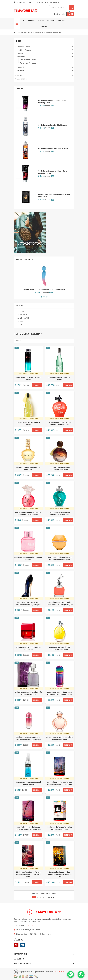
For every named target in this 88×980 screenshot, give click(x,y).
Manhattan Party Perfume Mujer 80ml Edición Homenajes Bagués (60, 693)
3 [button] (47, 297)
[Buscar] (62, 8)
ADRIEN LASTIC (23, 318)
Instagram (22, 945)
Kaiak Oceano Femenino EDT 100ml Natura (28, 378)
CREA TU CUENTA (52, 2)
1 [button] (41, 297)
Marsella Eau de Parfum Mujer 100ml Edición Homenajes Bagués (60, 603)
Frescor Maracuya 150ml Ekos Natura (28, 423)
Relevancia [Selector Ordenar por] (19, 341)
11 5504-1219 (29, 2)
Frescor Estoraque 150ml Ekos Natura (60, 378)
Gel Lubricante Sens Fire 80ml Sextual (53, 149)
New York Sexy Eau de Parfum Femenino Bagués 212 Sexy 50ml (28, 828)
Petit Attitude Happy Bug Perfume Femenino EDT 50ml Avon (28, 513)
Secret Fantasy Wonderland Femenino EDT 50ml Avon (60, 513)
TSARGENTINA (59, 972)
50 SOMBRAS (22, 315)
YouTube (16, 945)
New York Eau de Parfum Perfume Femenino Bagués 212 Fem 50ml (60, 783)
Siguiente (51, 897)
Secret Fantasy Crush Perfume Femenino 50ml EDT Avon (60, 423)
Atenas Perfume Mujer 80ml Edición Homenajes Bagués (60, 738)
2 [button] (44, 297)
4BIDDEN (21, 311)
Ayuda (40, 2)
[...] (42, 921)
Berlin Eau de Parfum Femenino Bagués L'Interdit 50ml (60, 828)
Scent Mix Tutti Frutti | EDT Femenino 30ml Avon (60, 648)
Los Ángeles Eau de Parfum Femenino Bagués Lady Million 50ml (60, 874)
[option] (44, 279)
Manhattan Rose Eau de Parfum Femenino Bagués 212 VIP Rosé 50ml (28, 874)
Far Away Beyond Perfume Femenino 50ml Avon (60, 468)
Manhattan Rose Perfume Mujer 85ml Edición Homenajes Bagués (28, 738)
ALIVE (20, 325)
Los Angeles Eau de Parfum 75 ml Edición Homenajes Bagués (60, 558)
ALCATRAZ (21, 321)
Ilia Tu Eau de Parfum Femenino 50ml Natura (28, 648)
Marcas (19, 306)
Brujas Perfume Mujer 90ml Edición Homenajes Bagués (28, 693)
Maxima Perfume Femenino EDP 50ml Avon (28, 468)
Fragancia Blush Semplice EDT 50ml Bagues (28, 558)
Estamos (18, 2)
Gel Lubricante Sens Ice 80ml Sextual (53, 125)
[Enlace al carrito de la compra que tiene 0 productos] (71, 14)
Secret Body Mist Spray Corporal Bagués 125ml (28, 783)
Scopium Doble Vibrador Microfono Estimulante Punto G (44, 289)
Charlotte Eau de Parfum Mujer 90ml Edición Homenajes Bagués (28, 603)
